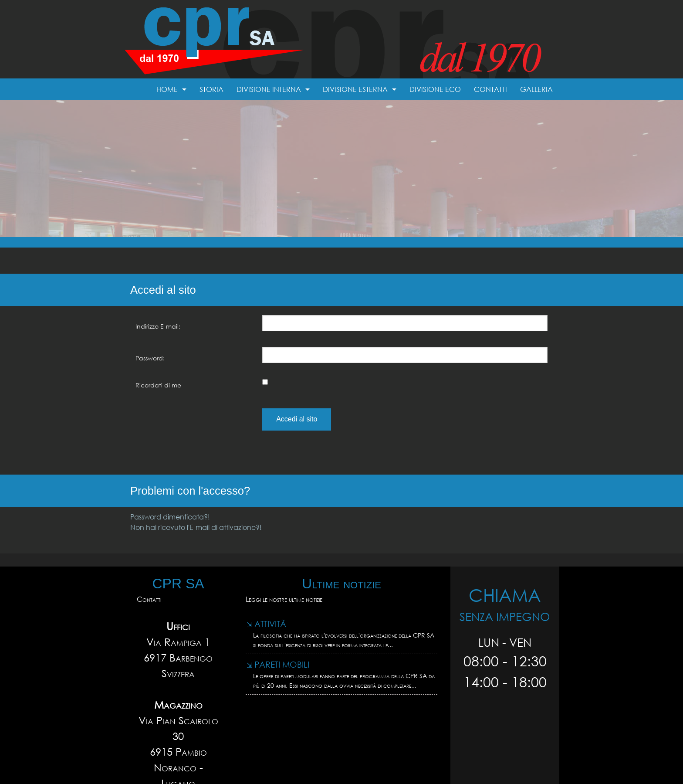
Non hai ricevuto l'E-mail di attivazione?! (196, 527)
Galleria (536, 89)
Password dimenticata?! (170, 517)
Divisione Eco (435, 89)
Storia (211, 89)
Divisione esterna (355, 89)
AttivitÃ (267, 624)
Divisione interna (269, 89)
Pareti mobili (278, 664)
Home (167, 89)
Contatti (490, 89)
